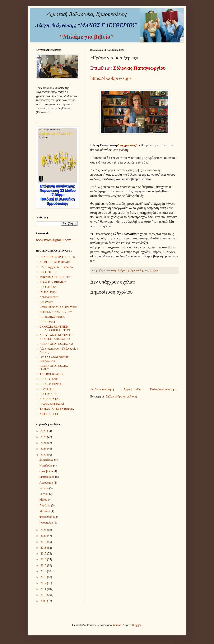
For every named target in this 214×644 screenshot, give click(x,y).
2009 (44, 601)
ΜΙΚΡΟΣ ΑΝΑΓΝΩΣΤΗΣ (55, 277)
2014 (44, 571)
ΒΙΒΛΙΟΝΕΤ (48, 322)
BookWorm (46, 302)
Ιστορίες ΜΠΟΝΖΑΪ (52, 404)
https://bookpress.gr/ (111, 78)
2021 (44, 530)
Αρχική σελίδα (132, 389)
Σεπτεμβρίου (47, 477)
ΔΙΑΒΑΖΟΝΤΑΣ (50, 399)
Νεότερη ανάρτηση (103, 389)
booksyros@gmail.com (54, 240)
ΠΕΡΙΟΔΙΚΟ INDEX (52, 317)
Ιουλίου (44, 488)
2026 (44, 431)
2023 (44, 449)
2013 (44, 577)
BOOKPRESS (48, 287)
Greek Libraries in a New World (59, 307)
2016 (44, 559)
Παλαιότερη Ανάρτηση (164, 389)
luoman (117, 625)
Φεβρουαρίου (48, 517)
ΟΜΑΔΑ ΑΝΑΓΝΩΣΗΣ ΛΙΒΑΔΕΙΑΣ (54, 359)
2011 (44, 589)
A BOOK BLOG (50, 414)
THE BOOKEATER (52, 374)
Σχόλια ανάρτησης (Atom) (121, 397)
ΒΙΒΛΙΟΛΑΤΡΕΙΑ (51, 384)
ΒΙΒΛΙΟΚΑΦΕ (49, 379)
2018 (44, 548)
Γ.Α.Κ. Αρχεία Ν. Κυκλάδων (57, 267)
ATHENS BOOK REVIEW (56, 312)
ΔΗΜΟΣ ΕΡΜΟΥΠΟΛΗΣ (55, 262)
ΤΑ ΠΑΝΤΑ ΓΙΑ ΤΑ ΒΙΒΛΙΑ (57, 409)
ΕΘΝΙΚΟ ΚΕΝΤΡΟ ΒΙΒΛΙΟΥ (58, 257)
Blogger (136, 625)
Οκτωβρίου (46, 471)
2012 (44, 583)
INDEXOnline (48, 292)
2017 (44, 554)
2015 (44, 565)
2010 (44, 595)
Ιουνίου (44, 494)
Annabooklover (49, 297)
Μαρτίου (45, 511)
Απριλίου (45, 505)
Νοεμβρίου (46, 466)
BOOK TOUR (48, 272)
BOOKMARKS (49, 394)
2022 (44, 455)
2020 (44, 536)
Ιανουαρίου (47, 523)
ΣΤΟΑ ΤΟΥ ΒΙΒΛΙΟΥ (53, 282)
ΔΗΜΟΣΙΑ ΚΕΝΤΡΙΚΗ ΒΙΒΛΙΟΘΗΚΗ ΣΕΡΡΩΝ (55, 328)
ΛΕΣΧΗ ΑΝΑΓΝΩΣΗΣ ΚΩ (56, 344)
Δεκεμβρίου (47, 460)
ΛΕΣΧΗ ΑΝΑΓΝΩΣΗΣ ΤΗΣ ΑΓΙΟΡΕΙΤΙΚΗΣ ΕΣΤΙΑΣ (57, 337)
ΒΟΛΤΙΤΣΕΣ (47, 389)
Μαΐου (44, 500)
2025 (44, 437)
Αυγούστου (47, 483)
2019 (44, 542)
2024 (44, 443)
